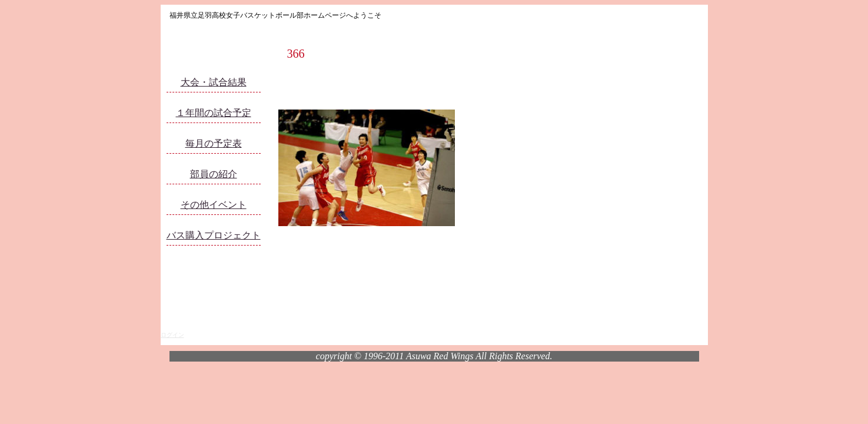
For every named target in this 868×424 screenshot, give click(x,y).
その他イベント (214, 205)
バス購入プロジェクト (214, 235)
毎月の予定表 (214, 143)
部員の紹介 (214, 174)
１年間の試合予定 (214, 113)
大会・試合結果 (214, 82)
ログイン (172, 335)
